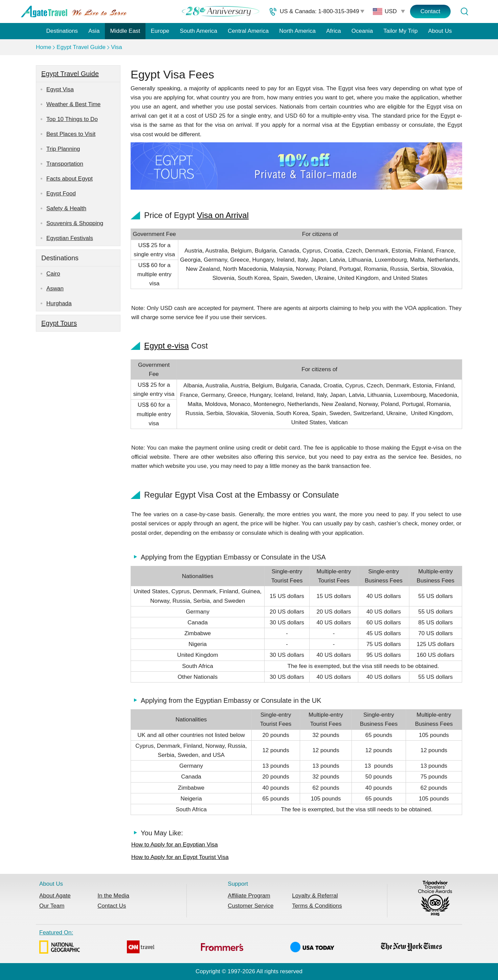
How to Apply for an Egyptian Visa (175, 845)
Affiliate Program (249, 896)
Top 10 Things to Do (72, 119)
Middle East (125, 31)
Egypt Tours (59, 323)
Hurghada (59, 303)
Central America (248, 31)
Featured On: (241, 943)
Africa (333, 31)
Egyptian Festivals (70, 238)
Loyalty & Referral (315, 896)
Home (43, 47)
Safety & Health (66, 208)
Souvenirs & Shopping (75, 223)
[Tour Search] (464, 11)
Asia (94, 31)
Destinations (62, 31)
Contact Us (112, 906)
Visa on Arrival (223, 215)
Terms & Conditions (317, 906)
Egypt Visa (60, 89)
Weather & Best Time (73, 104)
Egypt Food (61, 194)
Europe (160, 31)
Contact (431, 11)
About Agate (55, 896)
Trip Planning (63, 149)
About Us (440, 31)
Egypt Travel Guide (81, 47)
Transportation (65, 164)
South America (198, 31)
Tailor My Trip (400, 31)
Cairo (53, 274)
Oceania (362, 31)
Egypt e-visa (166, 346)
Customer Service (251, 906)
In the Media (113, 896)
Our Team (52, 906)
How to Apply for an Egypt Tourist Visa (180, 857)
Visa (117, 47)
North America (297, 31)
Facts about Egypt (70, 179)
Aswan (55, 289)
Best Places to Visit (71, 134)
